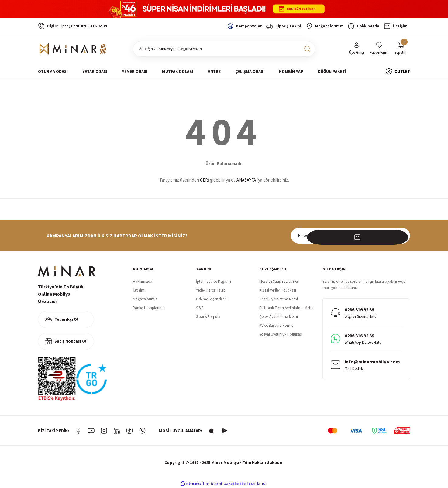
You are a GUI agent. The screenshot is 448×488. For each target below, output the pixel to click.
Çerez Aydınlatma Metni (279, 317)
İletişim (139, 290)
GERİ (205, 180)
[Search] (224, 49)
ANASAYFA (246, 180)
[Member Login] (356, 49)
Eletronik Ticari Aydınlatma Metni (286, 308)
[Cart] (401, 49)
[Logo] (73, 49)
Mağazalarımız (145, 299)
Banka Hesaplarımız (149, 308)
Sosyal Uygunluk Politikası (281, 334)
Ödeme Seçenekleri (211, 299)
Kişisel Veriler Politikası (278, 290)
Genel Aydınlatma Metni (279, 299)
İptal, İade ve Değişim (214, 281)
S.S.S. (200, 308)
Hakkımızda (143, 281)
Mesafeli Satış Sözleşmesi (279, 281)
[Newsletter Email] (350, 236)
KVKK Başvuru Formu (276, 325)
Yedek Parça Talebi (211, 290)
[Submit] (402, 236)
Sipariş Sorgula (208, 317)
